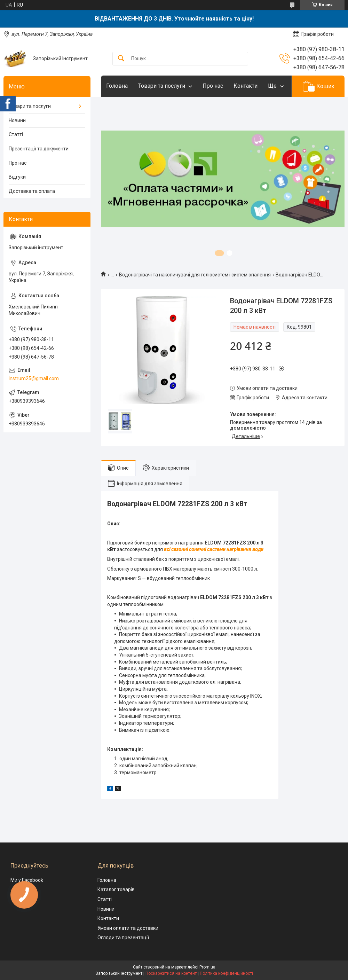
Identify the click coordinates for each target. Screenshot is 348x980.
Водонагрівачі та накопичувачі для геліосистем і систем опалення (195, 275)
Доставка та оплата (32, 191)
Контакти (246, 86)
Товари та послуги (162, 86)
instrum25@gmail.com (34, 378)
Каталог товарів (116, 889)
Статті (16, 134)
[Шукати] (121, 59)
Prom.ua (207, 967)
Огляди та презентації (123, 938)
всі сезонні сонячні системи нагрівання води (214, 549)
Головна (117, 86)
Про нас (213, 86)
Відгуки (17, 177)
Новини (17, 120)
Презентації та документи (39, 149)
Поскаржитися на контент (171, 973)
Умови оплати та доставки (128, 928)
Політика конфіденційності (226, 973)
